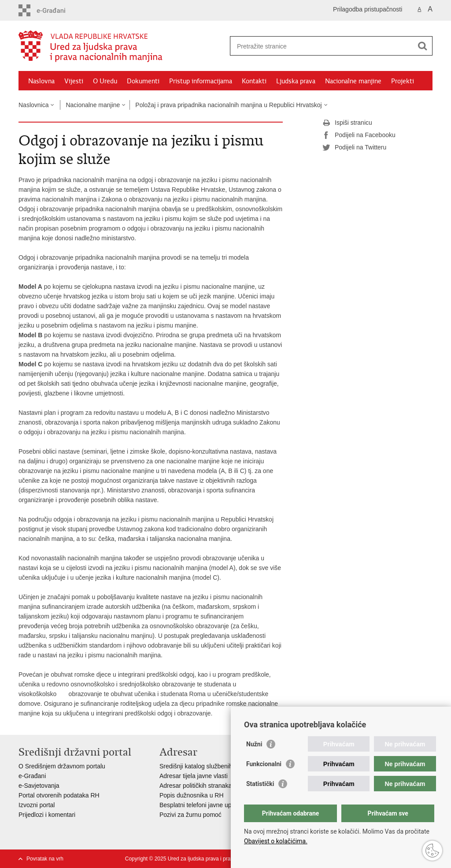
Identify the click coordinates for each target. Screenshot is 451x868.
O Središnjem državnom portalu (62, 766)
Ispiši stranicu (347, 123)
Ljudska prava (296, 81)
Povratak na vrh (45, 859)
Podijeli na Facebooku (359, 135)
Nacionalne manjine (353, 81)
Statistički (260, 784)
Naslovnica (33, 105)
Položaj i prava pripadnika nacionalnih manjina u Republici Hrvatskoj (228, 105)
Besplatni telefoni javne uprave (201, 805)
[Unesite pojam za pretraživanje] (322, 46)
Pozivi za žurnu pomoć (190, 815)
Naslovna (41, 81)
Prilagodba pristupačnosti (368, 9)
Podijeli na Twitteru (354, 148)
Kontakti (254, 81)
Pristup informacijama (201, 81)
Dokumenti (143, 81)
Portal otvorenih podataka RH (59, 795)
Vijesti (74, 81)
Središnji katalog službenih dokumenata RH (219, 766)
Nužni (254, 744)
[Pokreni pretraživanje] (422, 46)
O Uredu (105, 81)
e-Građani (32, 776)
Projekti (403, 81)
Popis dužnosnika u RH (192, 795)
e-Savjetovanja (39, 786)
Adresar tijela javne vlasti (194, 776)
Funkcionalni (264, 764)
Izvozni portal (37, 805)
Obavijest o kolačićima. (276, 841)
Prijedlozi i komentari (47, 815)
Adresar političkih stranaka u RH (203, 786)
